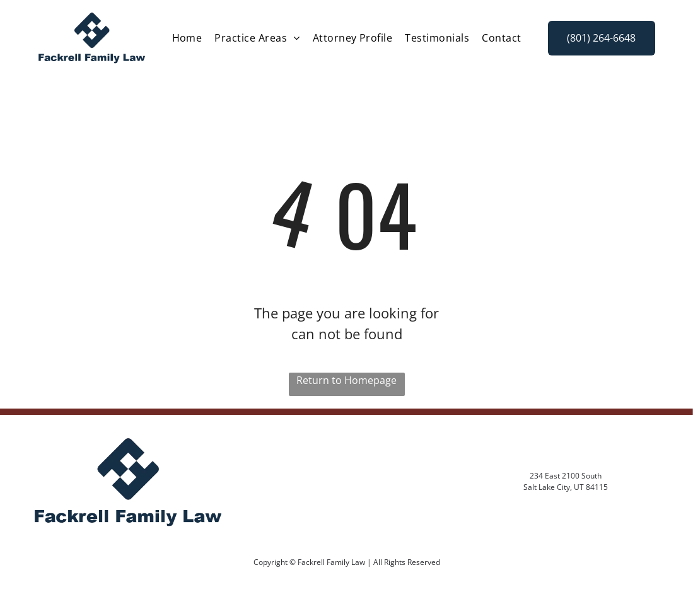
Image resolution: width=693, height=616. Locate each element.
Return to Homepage (346, 380)
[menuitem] (187, 38)
